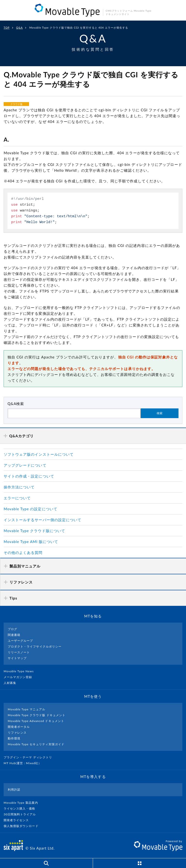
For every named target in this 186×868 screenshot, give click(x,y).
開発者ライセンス (18, 820)
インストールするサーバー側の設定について (43, 520)
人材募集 (12, 683)
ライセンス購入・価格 (21, 808)
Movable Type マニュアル (27, 709)
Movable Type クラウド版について (34, 531)
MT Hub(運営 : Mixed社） (25, 763)
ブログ (12, 629)
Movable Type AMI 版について (31, 542)
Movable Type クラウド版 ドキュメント (37, 715)
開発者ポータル (19, 727)
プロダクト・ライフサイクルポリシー (35, 646)
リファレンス (17, 733)
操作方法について (19, 487)
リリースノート (19, 652)
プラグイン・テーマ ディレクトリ (30, 757)
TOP (7, 28)
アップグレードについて (25, 465)
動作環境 (14, 738)
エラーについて (17, 498)
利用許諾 (14, 790)
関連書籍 (14, 635)
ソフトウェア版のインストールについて (39, 454)
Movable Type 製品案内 (23, 803)
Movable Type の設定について (31, 509)
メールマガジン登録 (20, 677)
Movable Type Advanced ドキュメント (36, 721)
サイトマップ (17, 658)
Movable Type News (21, 671)
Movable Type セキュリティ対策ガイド (36, 744)
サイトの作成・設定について (29, 476)
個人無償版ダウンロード (23, 826)
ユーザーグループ (20, 641)
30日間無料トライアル (22, 814)
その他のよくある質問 (23, 552)
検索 (160, 413)
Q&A (20, 28)
